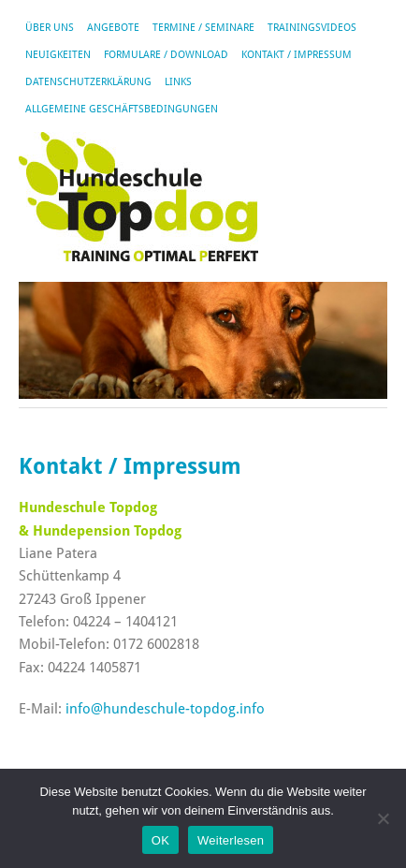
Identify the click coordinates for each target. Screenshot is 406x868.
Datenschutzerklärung (88, 82)
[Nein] (383, 818)
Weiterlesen (231, 840)
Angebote (113, 28)
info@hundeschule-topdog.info (165, 709)
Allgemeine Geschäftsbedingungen (122, 109)
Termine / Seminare (203, 28)
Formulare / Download (166, 55)
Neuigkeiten (58, 55)
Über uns (50, 28)
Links (178, 82)
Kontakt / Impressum (297, 55)
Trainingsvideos (312, 28)
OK (160, 840)
